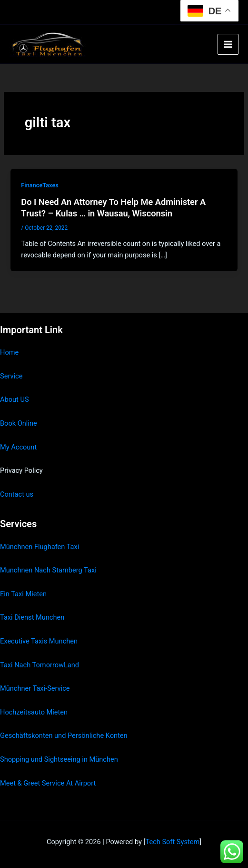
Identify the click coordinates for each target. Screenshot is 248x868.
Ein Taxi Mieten (23, 594)
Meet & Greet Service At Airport (48, 783)
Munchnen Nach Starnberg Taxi (48, 570)
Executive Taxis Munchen (39, 641)
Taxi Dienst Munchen (32, 617)
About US (15, 399)
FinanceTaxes (40, 185)
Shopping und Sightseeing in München (59, 759)
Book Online (19, 423)
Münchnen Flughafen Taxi (40, 547)
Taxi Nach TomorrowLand (40, 665)
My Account (18, 447)
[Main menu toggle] (228, 44)
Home (9, 352)
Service (11, 376)
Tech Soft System (172, 842)
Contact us (17, 494)
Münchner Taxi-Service (35, 688)
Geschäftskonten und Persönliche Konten (64, 735)
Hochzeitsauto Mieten (34, 712)
